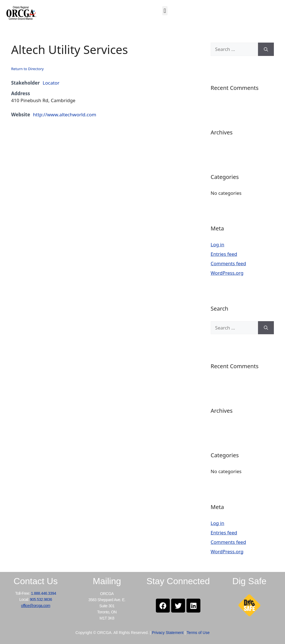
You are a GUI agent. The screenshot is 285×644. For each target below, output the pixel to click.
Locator (51, 83)
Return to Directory (27, 69)
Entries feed (224, 254)
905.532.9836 (41, 599)
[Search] (266, 49)
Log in (218, 244)
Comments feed (228, 263)
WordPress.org (227, 273)
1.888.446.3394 (43, 593)
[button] (165, 11)
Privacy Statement (168, 633)
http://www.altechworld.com (65, 115)
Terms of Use (198, 633)
